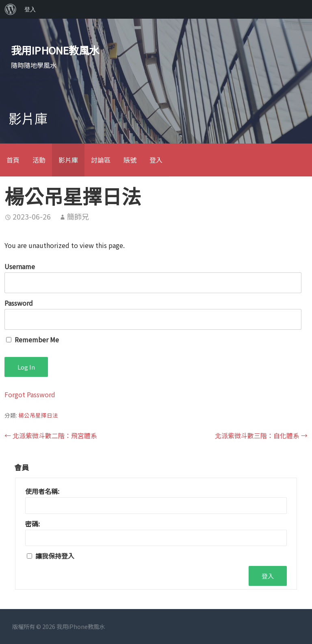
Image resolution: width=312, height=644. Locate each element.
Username (20, 266)
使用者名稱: (42, 491)
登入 (156, 160)
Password (19, 303)
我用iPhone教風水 (55, 50)
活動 (39, 160)
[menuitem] (11, 9)
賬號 (130, 160)
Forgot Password (30, 394)
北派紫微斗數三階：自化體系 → (261, 435)
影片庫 (68, 160)
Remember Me (32, 339)
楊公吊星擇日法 (38, 415)
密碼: (32, 524)
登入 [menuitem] (30, 9)
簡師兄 (78, 216)
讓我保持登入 (55, 556)
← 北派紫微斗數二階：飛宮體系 (51, 435)
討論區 (101, 160)
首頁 (13, 160)
